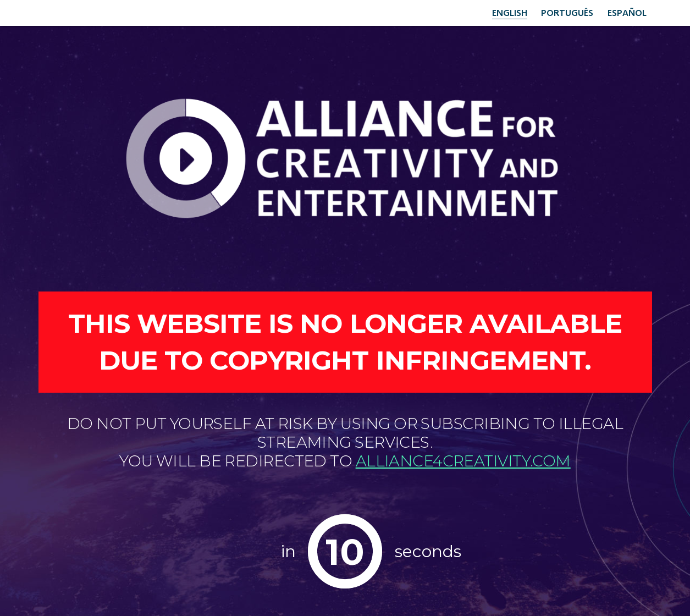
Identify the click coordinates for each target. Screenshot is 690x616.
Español (627, 12)
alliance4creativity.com (463, 461)
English (510, 12)
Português (567, 12)
